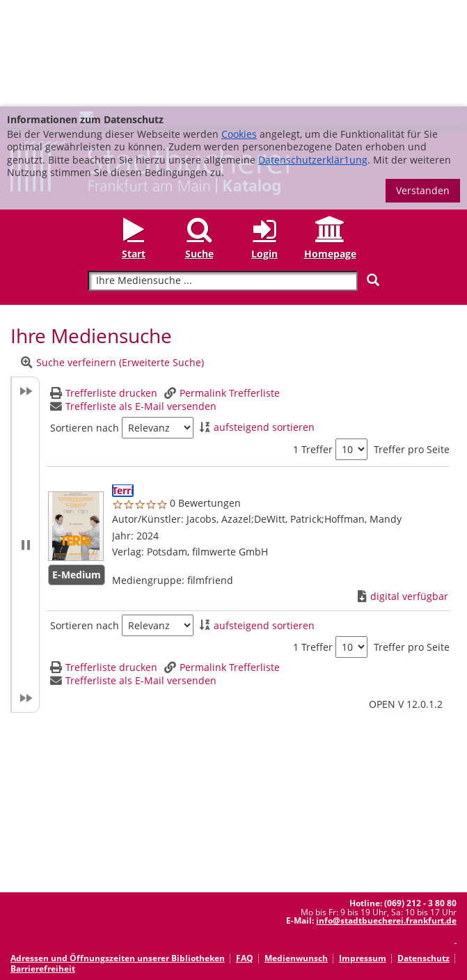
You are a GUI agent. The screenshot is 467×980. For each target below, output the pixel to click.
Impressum (363, 852)
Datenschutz (424, 852)
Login (264, 147)
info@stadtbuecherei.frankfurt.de (386, 814)
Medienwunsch (296, 852)
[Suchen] (373, 174)
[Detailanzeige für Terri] (123, 384)
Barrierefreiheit (43, 862)
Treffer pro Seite (412, 343)
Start (134, 147)
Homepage (330, 147)
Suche (199, 147)
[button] (25, 438)
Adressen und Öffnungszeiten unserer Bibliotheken (118, 852)
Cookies (239, 27)
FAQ (245, 852)
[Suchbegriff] (222, 174)
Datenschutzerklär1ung (313, 53)
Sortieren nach (85, 322)
